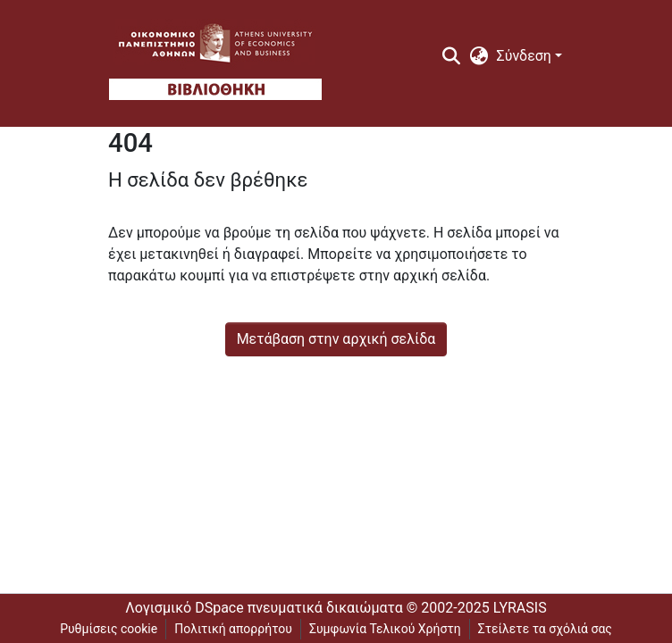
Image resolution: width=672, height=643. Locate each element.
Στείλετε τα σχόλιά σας (545, 629)
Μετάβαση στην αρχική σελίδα (336, 339)
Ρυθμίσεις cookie (109, 629)
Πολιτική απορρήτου (233, 629)
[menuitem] (479, 56)
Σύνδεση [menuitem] (524, 56)
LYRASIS (520, 608)
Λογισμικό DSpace (184, 608)
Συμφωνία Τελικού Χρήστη (385, 629)
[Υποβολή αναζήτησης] (452, 56)
